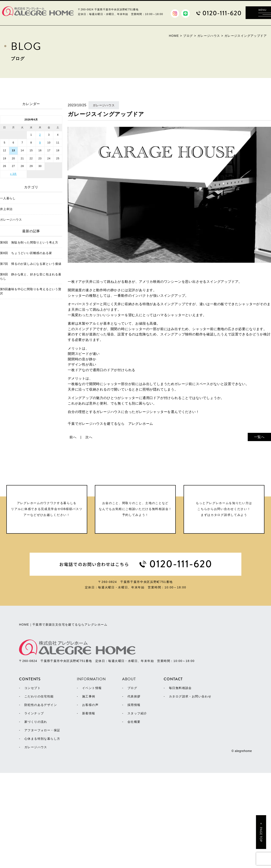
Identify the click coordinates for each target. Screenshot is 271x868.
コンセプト (32, 783)
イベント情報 (92, 783)
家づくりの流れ (36, 817)
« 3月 (13, 174)
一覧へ (259, 437)
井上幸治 (6, 209)
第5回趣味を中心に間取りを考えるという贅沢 (31, 291)
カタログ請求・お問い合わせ (190, 791)
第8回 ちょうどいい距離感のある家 (26, 253)
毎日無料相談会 (180, 783)
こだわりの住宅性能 (39, 791)
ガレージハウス (11, 220)
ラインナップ (34, 808)
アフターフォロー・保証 (42, 825)
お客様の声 (90, 800)
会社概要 (134, 817)
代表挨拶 (134, 791)
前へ (73, 437)
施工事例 (89, 791)
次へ (89, 437)
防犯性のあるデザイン (41, 800)
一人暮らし (8, 198)
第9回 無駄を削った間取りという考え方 (29, 242)
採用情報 (134, 800)
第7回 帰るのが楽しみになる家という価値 (31, 264)
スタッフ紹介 (137, 808)
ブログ (132, 783)
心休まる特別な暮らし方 (42, 834)
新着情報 (89, 808)
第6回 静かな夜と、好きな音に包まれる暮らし (31, 276)
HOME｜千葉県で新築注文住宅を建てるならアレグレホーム (63, 727)
